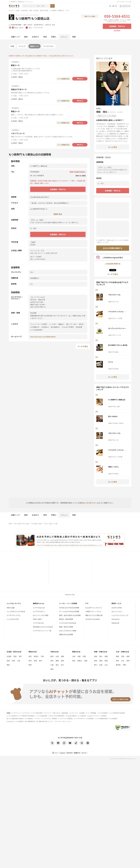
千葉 (42, 656)
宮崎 (128, 661)
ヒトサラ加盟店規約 (41, 716)
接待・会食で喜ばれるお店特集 (70, 615)
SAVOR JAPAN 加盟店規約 (56, 716)
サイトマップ (47, 713)
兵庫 (79, 656)
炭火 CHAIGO (113, 416)
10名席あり (45, 327)
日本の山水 (115, 623)
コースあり (53, 324)
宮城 (8, 661)
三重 (52, 665)
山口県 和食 (24, 10)
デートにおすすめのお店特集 (69, 612)
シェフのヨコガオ (13, 619)
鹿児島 (118, 665)
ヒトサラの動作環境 (36, 713)
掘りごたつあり (72, 324)
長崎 (128, 656)
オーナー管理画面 (91, 713)
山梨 (57, 656)
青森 (15, 656)
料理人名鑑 (10, 608)
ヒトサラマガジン (39, 612)
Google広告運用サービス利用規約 (76, 716)
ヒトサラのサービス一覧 (124, 2)
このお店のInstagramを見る (110, 258)
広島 (101, 665)
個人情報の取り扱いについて (45, 721)
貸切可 (81, 324)
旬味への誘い (38, 619)
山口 (106, 665)
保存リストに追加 (90, 16)
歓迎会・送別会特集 (66, 619)
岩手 (20, 656)
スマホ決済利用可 (36, 330)
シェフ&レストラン (14, 603)
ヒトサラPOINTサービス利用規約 (84, 718)
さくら (111, 362)
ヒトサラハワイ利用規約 (65, 718)
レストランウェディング (120, 615)
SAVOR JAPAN (117, 608)
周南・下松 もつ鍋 (45, 524)
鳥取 (101, 661)
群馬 (30, 665)
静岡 (57, 661)
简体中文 (70, 753)
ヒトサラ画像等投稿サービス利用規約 (106, 718)
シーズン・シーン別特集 (68, 603)
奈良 (74, 661)
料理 (12, 46)
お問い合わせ (56, 713)
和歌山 (80, 661)
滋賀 (86, 661)
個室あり (61, 324)
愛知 (62, 661)
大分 (123, 661)
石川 (62, 665)
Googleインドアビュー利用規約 (97, 716)
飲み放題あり (56, 327)
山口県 (17, 10)
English (62, 753)
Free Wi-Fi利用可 (68, 327)
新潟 (52, 656)
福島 (8, 665)
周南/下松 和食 (44, 10)
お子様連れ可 (35, 327)
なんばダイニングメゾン (94, 608)
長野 (62, 656)
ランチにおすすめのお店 (68, 623)
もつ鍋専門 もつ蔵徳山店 (57, 10)
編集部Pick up (38, 603)
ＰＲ (87, 603)
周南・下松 (13, 524)
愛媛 (106, 656)
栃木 (41, 661)
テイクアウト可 (38, 28)
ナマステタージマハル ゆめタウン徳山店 (117, 312)
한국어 (84, 753)
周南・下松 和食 (34, 10)
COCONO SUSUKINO (93, 619)
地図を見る (58, 214)
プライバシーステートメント (63, 721)
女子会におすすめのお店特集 (69, 608)
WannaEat (116, 619)
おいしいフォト (117, 612)
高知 (96, 661)
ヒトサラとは (25, 713)
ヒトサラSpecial (39, 608)
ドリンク (22, 46)
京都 (84, 656)
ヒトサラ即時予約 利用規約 (117, 713)
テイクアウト (49, 46)
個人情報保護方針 (30, 721)
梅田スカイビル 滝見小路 (94, 615)
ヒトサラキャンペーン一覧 (42, 631)
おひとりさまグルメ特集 (68, 631)
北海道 (9, 656)
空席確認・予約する (117, 26)
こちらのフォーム (92, 503)
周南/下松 (21, 524)
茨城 (35, 661)
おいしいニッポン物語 (41, 615)
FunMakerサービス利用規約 (15, 721)
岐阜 (52, 661)
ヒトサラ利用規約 (102, 713)
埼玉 (30, 661)
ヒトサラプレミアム (14, 615)
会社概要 (82, 713)
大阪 (74, 656)
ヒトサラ (11, 10)
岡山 (96, 665)
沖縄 (124, 665)
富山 (57, 665)
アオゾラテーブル (114, 295)
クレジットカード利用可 (39, 324)
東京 (30, 656)
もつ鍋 (11, 25)
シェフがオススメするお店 (16, 612)
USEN (8, 713)
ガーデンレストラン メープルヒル (118, 328)
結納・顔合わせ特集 (66, 627)
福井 (52, 669)
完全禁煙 (79, 327)
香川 (101, 656)
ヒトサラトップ (16, 713)
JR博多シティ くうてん (93, 612)
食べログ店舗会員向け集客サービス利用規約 (20, 718)
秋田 (13, 661)
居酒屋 (19, 25)
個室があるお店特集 (66, 635)
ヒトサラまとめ (38, 623)
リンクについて (74, 713)
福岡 (117, 656)
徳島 (96, 656)
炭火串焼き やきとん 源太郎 (118, 345)
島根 (106, 661)
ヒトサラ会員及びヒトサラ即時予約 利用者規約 (21, 716)
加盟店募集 (65, 713)
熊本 (117, 661)
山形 (19, 661)
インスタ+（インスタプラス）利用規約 (45, 718)
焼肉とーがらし (114, 467)
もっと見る (113, 147)
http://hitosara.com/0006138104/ (43, 337)
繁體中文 (77, 753)
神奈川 (36, 656)
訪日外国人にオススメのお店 (43, 627)
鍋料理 (15, 25)
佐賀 (123, 656)
